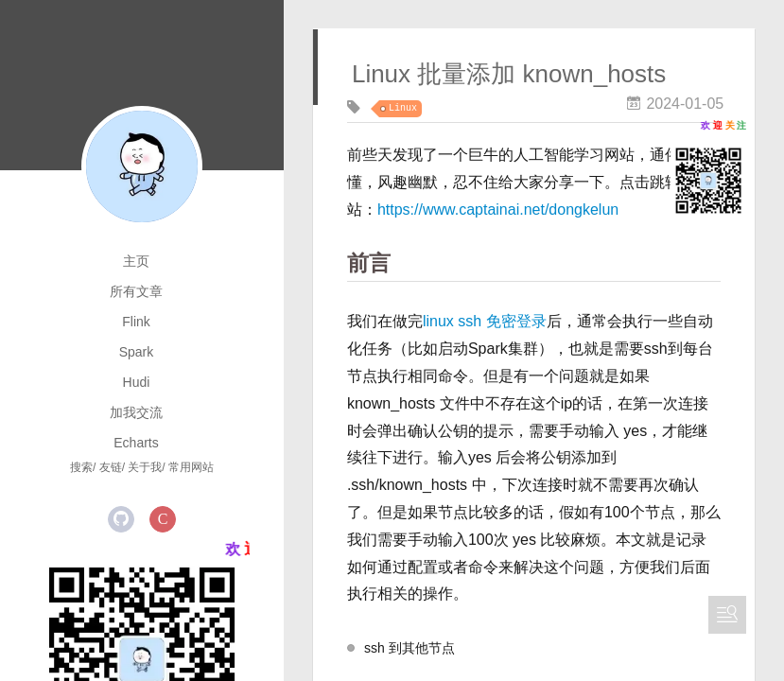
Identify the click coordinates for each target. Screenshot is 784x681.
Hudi (137, 382)
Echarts (136, 443)
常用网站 (191, 467)
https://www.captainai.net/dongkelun (498, 210)
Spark (137, 352)
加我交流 (136, 412)
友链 (111, 467)
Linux (403, 108)
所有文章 (136, 291)
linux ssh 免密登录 (485, 321)
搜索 (81, 467)
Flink (136, 322)
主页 (136, 261)
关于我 (145, 467)
